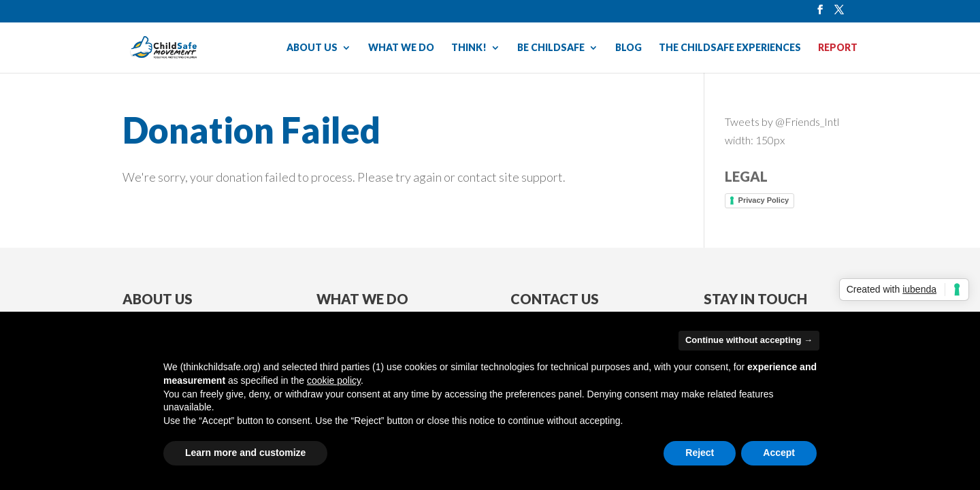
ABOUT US (312, 48)
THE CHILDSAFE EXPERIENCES (730, 48)
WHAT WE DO (401, 48)
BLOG (628, 48)
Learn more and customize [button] (245, 453)
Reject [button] (700, 453)
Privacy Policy (764, 200)
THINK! (469, 48)
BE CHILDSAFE (551, 48)
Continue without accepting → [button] (749, 340)
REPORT (838, 48)
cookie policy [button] (334, 380)
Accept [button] (779, 453)
